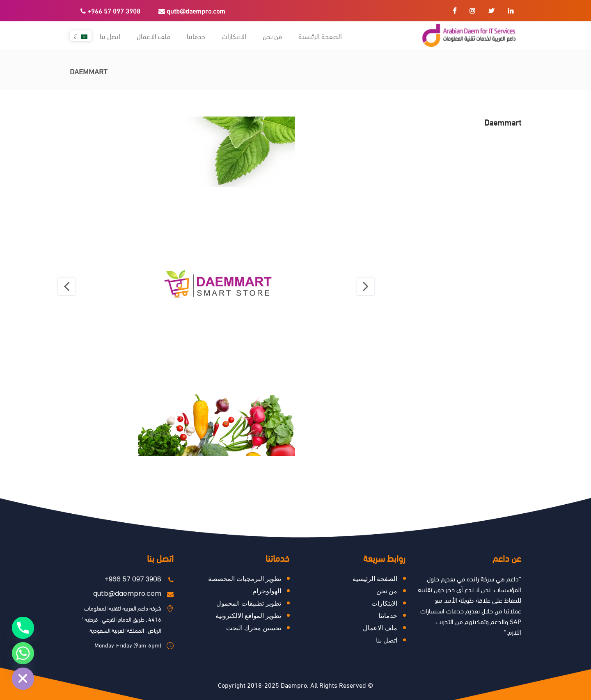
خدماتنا (388, 616)
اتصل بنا (387, 640)
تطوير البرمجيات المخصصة (245, 579)
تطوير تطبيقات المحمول (249, 603)
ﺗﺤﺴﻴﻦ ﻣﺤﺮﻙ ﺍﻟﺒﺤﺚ (254, 628)
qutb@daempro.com (192, 10)
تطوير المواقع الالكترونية (248, 616)
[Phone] (23, 628)
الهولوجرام (267, 591)
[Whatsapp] (23, 653)
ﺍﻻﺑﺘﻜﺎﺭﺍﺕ (384, 603)
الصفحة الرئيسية (375, 579)
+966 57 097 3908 (110, 10)
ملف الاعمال (380, 628)
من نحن (387, 591)
